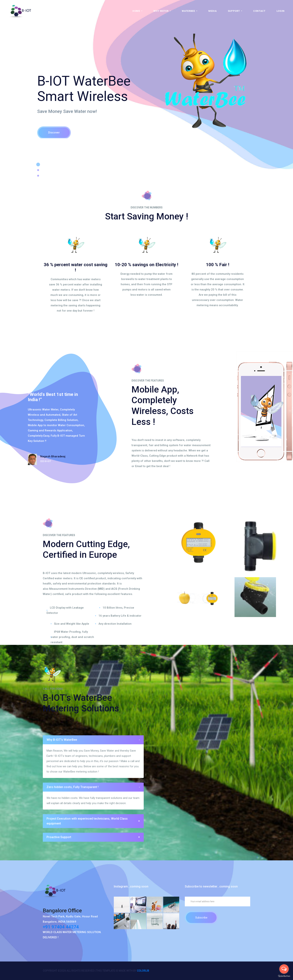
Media (212, 11)
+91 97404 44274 (61, 927)
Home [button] (137, 11)
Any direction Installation (115, 624)
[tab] (93, 740)
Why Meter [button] (161, 11)
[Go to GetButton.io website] (284, 976)
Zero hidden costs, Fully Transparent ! (93, 787)
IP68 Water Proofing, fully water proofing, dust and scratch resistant (72, 637)
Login (281, 11)
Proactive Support (93, 837)
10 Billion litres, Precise (118, 608)
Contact (259, 11)
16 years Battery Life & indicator (120, 616)
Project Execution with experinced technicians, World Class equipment (93, 821)
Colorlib (143, 971)
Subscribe (201, 918)
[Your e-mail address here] (218, 901)
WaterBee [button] (189, 11)
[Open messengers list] (284, 969)
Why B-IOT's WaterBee (93, 740)
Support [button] (234, 11)
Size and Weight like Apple (72, 624)
